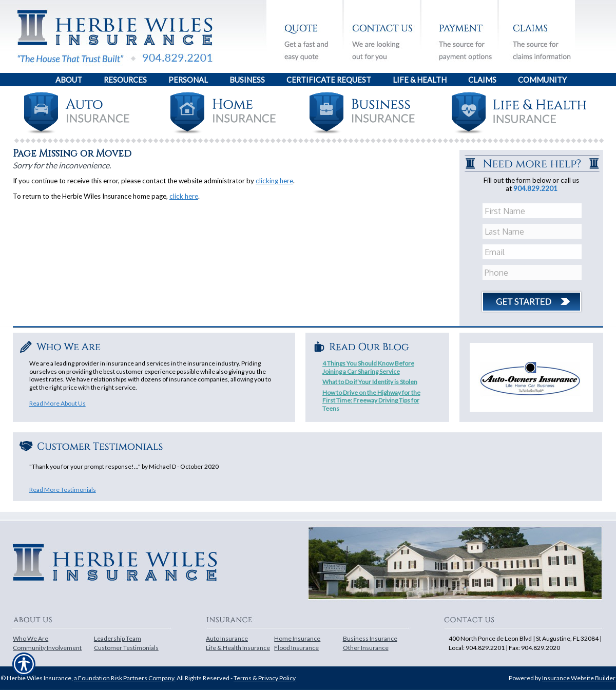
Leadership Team (118, 638)
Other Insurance (366, 648)
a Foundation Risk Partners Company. (125, 678)
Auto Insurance (227, 638)
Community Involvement (47, 648)
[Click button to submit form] (532, 298)
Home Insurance (297, 638)
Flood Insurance (296, 648)
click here (184, 196)
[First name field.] (533, 211)
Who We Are (31, 638)
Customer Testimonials (126, 648)
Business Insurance (370, 638)
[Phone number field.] (533, 273)
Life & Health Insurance (238, 648)
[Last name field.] (533, 232)
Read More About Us (57, 403)
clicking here (274, 181)
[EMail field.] (533, 252)
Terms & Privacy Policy (265, 678)
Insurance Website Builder (579, 678)
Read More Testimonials (63, 490)
